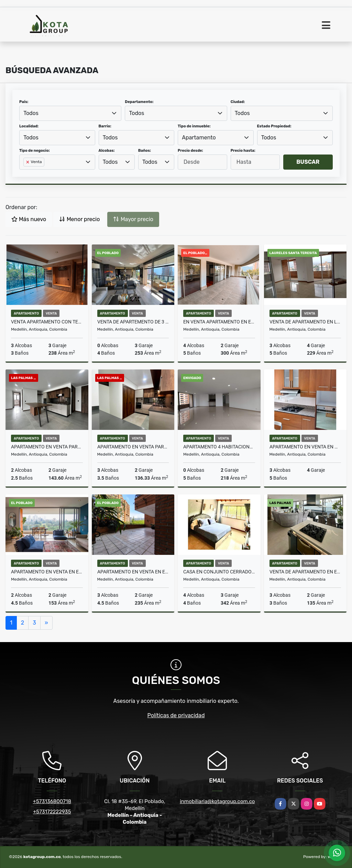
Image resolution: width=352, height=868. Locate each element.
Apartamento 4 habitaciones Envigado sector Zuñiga (219, 447)
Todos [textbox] (31, 113)
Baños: (145, 151)
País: (24, 102)
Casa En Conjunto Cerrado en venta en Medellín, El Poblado (219, 572)
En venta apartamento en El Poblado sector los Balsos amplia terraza (219, 322)
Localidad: (29, 126)
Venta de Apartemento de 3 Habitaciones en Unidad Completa (133, 322)
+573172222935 (52, 812)
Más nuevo (29, 219)
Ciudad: (238, 102)
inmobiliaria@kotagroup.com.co (217, 801)
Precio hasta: (243, 151)
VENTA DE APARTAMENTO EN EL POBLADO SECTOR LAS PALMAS (305, 572)
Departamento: (139, 102)
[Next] (46, 623)
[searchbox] (25, 173)
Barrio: (105, 126)
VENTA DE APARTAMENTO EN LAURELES (305, 322)
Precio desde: (190, 151)
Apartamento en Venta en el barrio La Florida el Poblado (133, 572)
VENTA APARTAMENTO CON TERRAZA (47, 322)
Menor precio (79, 219)
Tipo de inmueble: (194, 126)
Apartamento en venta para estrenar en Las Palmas (47, 447)
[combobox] (70, 113)
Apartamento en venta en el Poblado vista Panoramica (47, 572)
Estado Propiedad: (274, 126)
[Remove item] (28, 162)
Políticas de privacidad (176, 715)
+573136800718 (52, 801)
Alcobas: (107, 151)
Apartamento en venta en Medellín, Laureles (305, 447)
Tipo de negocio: (35, 151)
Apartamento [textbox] (199, 138)
